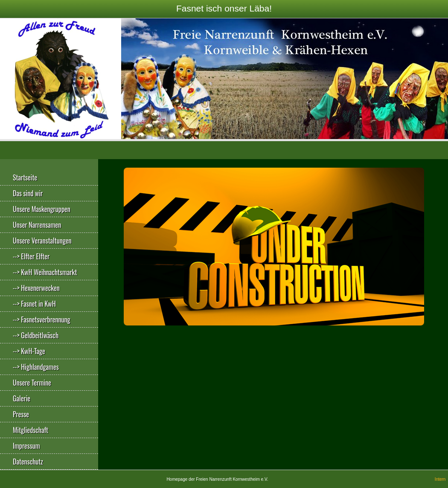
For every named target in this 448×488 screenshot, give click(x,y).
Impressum (26, 446)
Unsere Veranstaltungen (42, 241)
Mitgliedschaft (31, 430)
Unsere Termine (32, 383)
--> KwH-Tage (29, 351)
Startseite (25, 177)
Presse (21, 414)
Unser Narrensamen (37, 225)
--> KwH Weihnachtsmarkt (45, 272)
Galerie (22, 398)
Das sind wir (28, 193)
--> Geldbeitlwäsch (36, 335)
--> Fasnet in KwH (34, 304)
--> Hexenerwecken (36, 288)
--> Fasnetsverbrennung (42, 320)
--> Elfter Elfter (31, 256)
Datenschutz (28, 462)
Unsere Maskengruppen (42, 209)
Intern (440, 479)
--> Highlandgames (36, 367)
